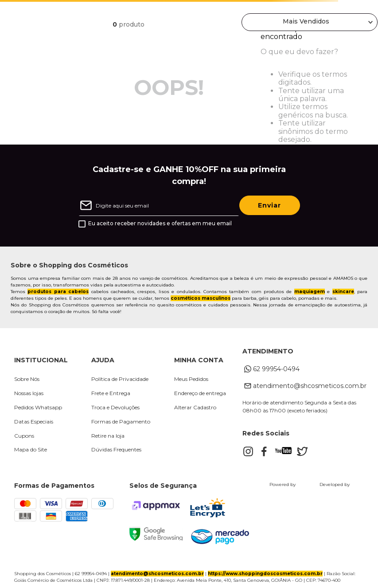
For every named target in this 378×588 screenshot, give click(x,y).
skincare (343, 292)
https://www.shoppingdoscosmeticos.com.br (265, 574)
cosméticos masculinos (201, 298)
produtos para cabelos (58, 292)
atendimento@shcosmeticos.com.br (157, 574)
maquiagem (310, 292)
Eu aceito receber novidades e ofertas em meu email (160, 223)
